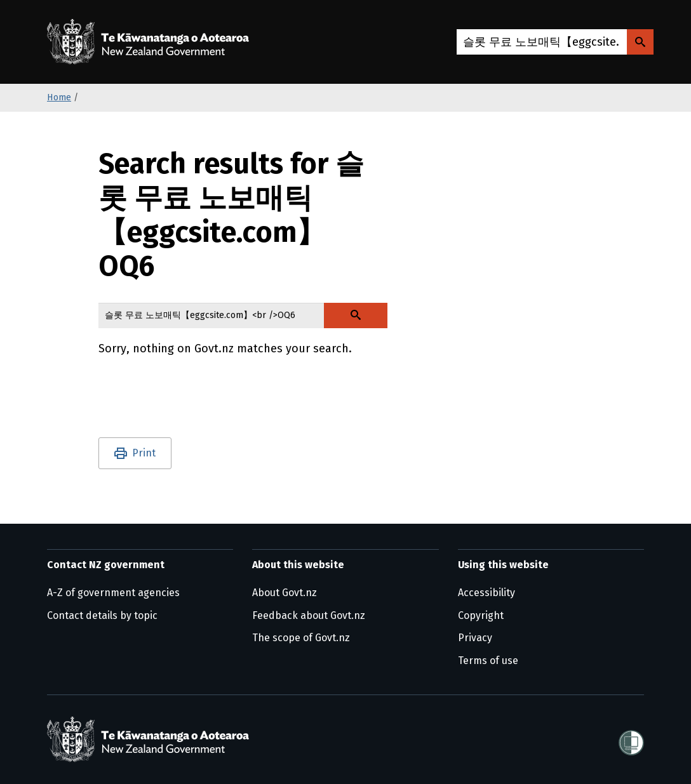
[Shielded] (631, 739)
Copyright (481, 615)
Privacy (475, 638)
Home (59, 97)
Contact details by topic (102, 615)
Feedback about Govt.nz (309, 615)
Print (144, 453)
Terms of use (488, 661)
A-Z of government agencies (113, 593)
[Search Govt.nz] (640, 42)
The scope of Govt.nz (301, 638)
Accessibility (486, 593)
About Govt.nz (285, 593)
